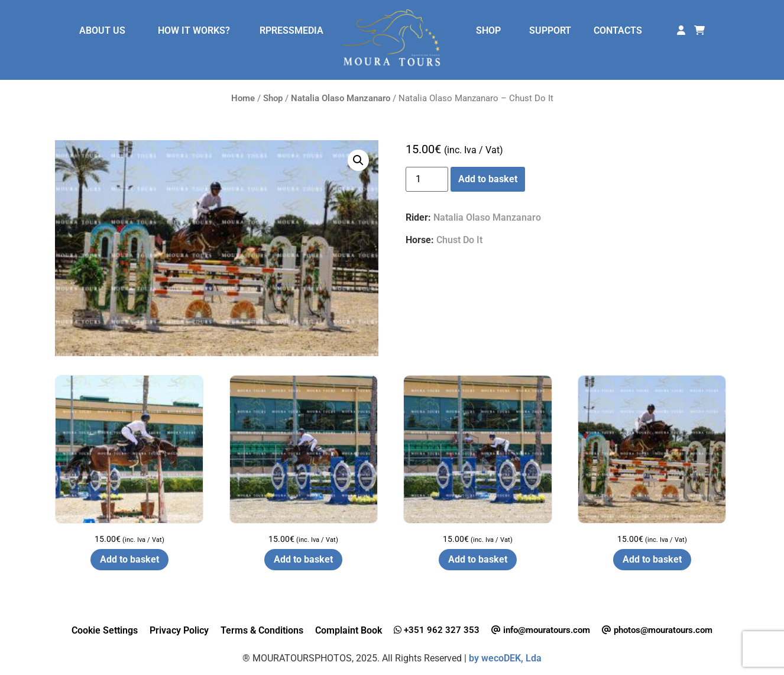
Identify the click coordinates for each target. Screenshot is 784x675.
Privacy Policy (179, 630)
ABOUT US (102, 30)
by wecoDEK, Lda (505, 658)
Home (243, 98)
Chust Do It (459, 240)
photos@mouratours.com (657, 630)
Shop (273, 98)
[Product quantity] (427, 179)
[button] (358, 160)
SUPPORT (550, 30)
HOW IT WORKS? (194, 30)
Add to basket (488, 179)
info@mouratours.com (541, 630)
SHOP (488, 30)
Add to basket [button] (129, 559)
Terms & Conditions (262, 630)
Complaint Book (349, 630)
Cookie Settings (105, 630)
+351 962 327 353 (437, 630)
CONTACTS (618, 30)
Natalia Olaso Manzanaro (341, 98)
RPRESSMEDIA (291, 30)
